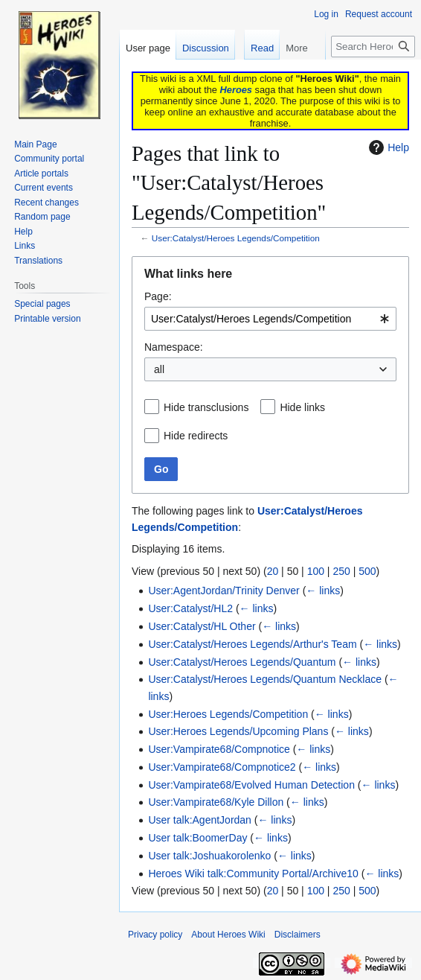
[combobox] (270, 319)
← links (323, 591)
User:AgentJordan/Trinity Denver (224, 591)
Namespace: (174, 347)
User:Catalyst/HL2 (190, 608)
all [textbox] (159, 369)
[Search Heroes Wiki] (373, 47)
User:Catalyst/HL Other (202, 626)
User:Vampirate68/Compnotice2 (222, 767)
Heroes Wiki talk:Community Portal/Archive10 (253, 874)
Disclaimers (298, 935)
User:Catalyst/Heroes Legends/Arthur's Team (252, 644)
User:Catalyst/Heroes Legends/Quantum (242, 662)
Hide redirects (196, 436)
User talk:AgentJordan (200, 820)
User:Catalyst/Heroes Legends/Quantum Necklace (265, 679)
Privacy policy (155, 935)
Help (387, 147)
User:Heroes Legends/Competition (228, 714)
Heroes (236, 90)
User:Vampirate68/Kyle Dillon (216, 802)
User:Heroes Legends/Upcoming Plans (238, 731)
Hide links (302, 407)
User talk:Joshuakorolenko (209, 856)
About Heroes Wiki (228, 935)
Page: (158, 296)
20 (273, 571)
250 (341, 571)
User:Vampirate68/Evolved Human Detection (251, 785)
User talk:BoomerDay (197, 838)
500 (367, 571)
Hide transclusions (206, 407)
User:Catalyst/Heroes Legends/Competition (236, 238)
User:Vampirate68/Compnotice (219, 749)
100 (316, 571)
